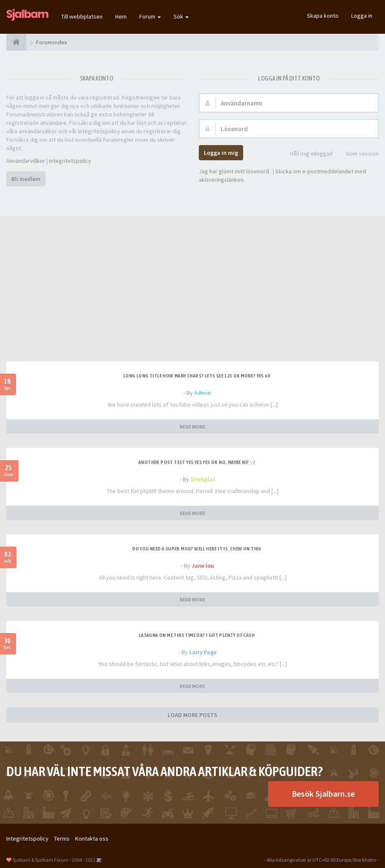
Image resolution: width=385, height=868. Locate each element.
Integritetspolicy (70, 161)
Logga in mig (221, 153)
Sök (181, 16)
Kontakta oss (92, 838)
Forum (150, 16)
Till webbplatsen (82, 16)
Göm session (358, 154)
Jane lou (203, 566)
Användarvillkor (26, 161)
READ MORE (192, 427)
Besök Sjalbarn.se (323, 794)
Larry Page (203, 652)
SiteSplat (203, 479)
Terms (62, 838)
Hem (121, 16)
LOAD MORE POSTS (192, 715)
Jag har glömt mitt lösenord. (235, 171)
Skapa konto (323, 16)
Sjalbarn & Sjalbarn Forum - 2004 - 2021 (54, 860)
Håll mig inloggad (307, 154)
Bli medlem (26, 179)
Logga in (362, 16)
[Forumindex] (16, 42)
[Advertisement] (192, 298)
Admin (203, 393)
